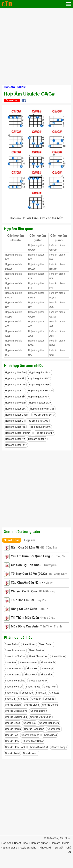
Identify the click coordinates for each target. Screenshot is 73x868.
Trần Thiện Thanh (51, 627)
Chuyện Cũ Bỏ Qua (24, 591)
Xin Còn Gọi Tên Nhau (26, 565)
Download (12, 100)
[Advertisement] (36, 46)
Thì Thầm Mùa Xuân (25, 618)
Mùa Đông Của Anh (24, 626)
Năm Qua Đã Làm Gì (25, 547)
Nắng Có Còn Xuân (24, 609)
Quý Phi (41, 600)
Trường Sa (59, 556)
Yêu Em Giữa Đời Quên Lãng (30, 556)
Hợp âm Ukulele (15, 87)
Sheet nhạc (12, 540)
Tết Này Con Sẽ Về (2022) (29, 574)
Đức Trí (44, 609)
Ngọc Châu (48, 618)
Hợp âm (30, 540)
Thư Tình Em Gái (22, 600)
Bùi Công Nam (50, 548)
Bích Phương (47, 591)
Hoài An (49, 583)
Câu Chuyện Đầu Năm (26, 583)
